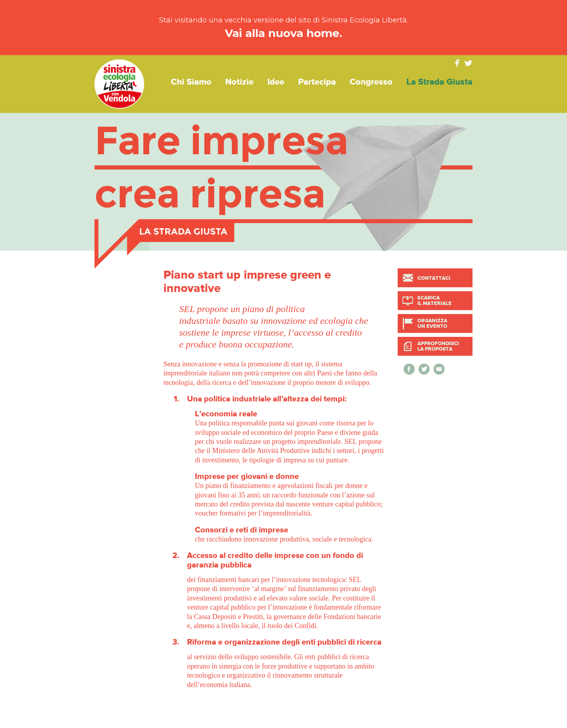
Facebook (457, 63)
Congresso (371, 82)
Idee (276, 82)
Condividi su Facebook (409, 369)
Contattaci (434, 278)
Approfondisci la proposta (438, 346)
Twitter (469, 63)
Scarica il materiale (435, 301)
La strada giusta (439, 82)
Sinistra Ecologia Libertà (119, 84)
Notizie (239, 82)
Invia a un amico (439, 369)
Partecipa (317, 82)
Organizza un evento (432, 323)
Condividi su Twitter (424, 369)
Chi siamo (191, 82)
